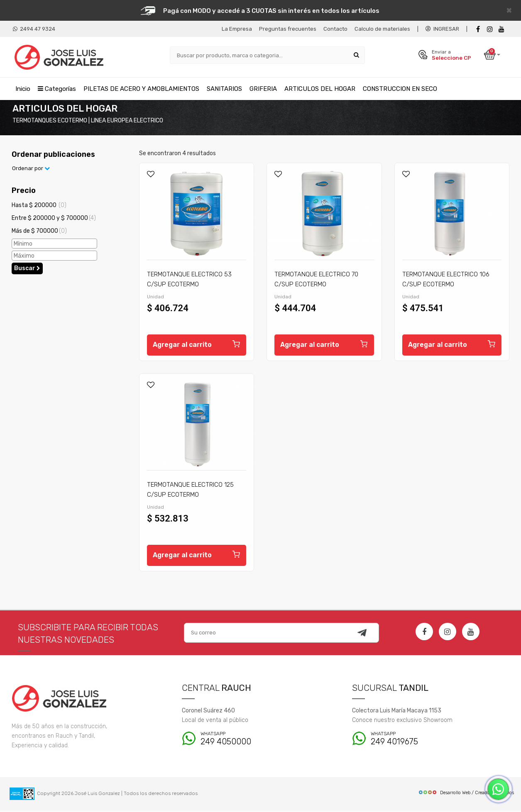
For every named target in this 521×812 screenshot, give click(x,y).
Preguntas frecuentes (288, 29)
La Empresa (237, 29)
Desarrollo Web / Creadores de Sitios (466, 794)
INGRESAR (442, 29)
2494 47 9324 (34, 29)
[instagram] (490, 29)
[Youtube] (501, 29)
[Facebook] (478, 29)
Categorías (57, 88)
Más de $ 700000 (39, 232)
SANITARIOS (224, 88)
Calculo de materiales (382, 29)
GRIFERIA (263, 88)
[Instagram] (448, 633)
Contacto (335, 29)
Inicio (23, 88)
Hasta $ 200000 (39, 207)
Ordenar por (31, 170)
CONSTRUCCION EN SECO (400, 88)
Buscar (27, 270)
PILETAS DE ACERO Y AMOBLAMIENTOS (141, 88)
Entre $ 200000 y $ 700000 (54, 219)
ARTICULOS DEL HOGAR (320, 88)
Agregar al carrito (197, 345)
